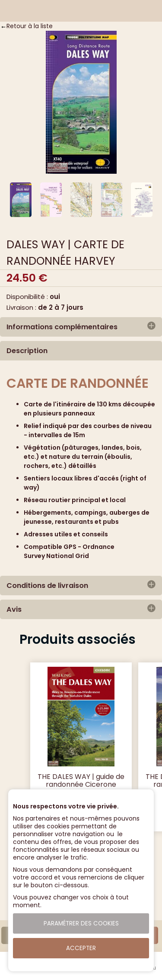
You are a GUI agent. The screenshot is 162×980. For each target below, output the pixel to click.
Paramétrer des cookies (81, 923)
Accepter (81, 948)
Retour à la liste (30, 26)
